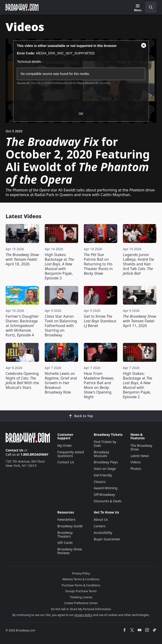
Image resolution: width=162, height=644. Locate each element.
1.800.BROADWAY (34, 454)
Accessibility (103, 533)
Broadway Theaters (65, 534)
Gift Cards (65, 543)
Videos (136, 462)
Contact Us (15, 450)
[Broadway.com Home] (22, 7)
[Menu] (138, 8)
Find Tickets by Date (105, 444)
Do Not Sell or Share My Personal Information (81, 609)
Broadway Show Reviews (70, 551)
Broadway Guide (70, 526)
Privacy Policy (81, 573)
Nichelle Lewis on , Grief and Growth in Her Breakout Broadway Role (61, 383)
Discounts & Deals (108, 501)
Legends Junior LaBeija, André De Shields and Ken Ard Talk (138, 264)
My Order (65, 445)
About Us (101, 519)
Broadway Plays (106, 462)
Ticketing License (81, 597)
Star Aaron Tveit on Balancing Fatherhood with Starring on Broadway (61, 326)
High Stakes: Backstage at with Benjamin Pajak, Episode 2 (138, 385)
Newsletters (66, 519)
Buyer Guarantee (107, 539)
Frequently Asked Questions (71, 454)
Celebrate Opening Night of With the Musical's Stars (22, 380)
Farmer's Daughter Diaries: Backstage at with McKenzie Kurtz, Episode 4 (22, 326)
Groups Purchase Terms (81, 591)
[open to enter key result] (151, 7)
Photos (136, 469)
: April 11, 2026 (140, 321)
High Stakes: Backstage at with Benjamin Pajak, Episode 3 (59, 266)
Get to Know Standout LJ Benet (100, 321)
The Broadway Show (141, 447)
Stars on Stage (105, 469)
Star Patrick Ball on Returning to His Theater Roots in (98, 264)
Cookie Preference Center (81, 603)
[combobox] (149, 7)
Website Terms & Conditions (81, 579)
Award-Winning (105, 488)
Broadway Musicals (101, 454)
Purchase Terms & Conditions (81, 585)
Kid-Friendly (103, 475)
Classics (100, 482)
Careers (99, 526)
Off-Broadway (104, 494)
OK (81, 114)
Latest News (140, 456)
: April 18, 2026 (22, 259)
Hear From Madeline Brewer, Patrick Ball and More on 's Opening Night (99, 385)
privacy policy (83, 615)
